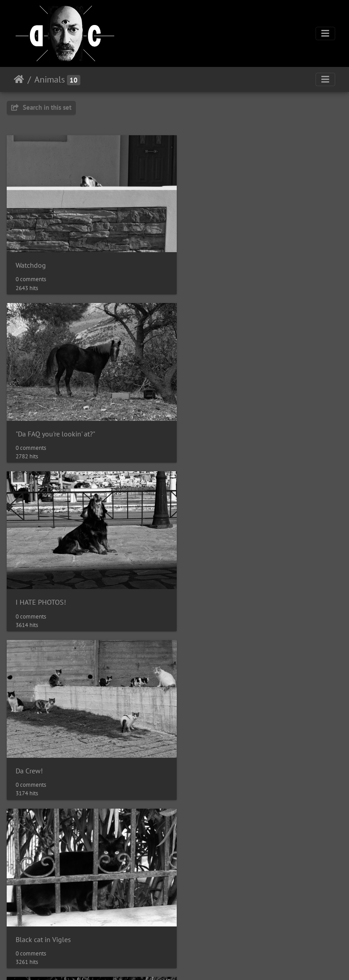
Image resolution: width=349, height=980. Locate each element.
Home (19, 79)
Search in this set (41, 107)
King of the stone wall (50, 910)
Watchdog (31, 260)
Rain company (37, 747)
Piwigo (91, 961)
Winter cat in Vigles (219, 585)
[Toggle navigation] (325, 33)
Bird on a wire (211, 747)
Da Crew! (204, 422)
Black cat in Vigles (43, 585)
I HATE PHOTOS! (41, 422)
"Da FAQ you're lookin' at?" (230, 260)
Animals (50, 79)
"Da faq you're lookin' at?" (229, 910)
